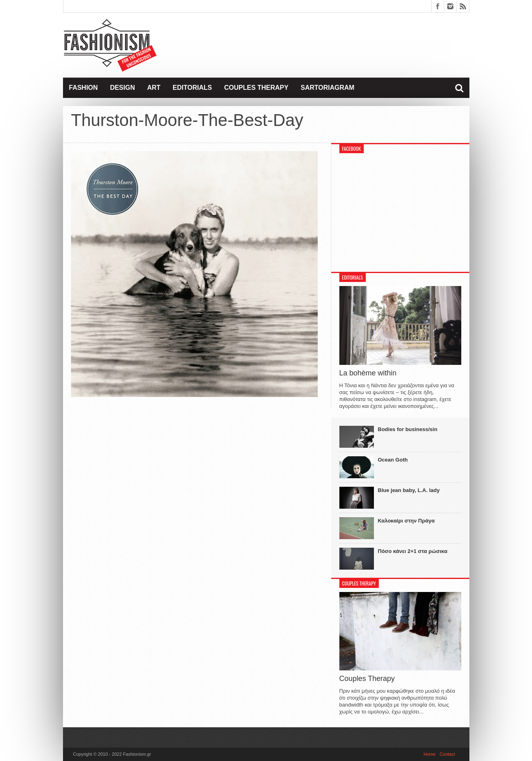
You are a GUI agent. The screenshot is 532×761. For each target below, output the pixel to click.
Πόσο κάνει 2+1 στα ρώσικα (413, 551)
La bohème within (368, 373)
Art (154, 88)
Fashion (84, 88)
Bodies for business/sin (408, 429)
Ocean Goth (393, 460)
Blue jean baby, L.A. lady (409, 490)
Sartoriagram (328, 88)
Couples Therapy (256, 88)
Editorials (192, 88)
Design (123, 88)
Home (429, 754)
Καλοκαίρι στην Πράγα (406, 521)
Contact (447, 754)
